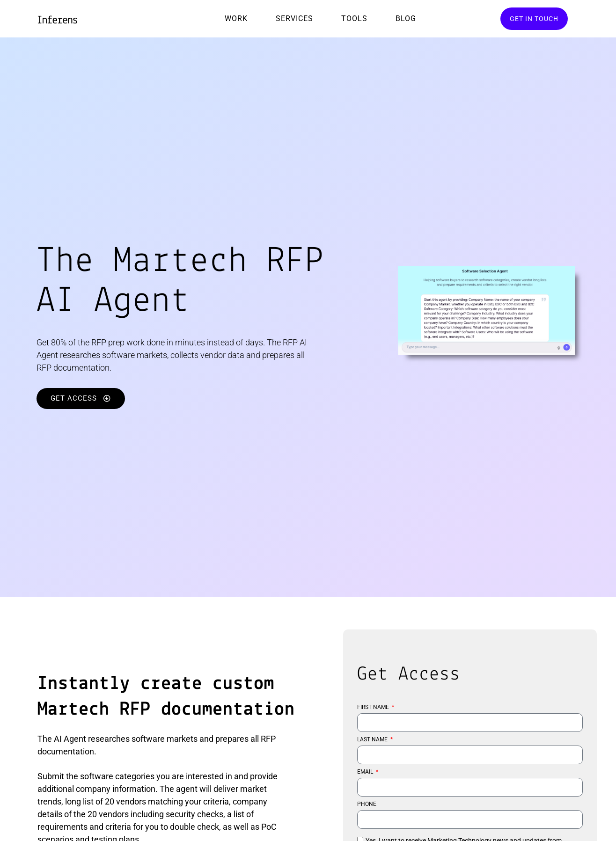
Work (236, 18)
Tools (354, 18)
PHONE (367, 804)
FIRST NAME (374, 707)
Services (294, 18)
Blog (406, 18)
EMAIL (366, 772)
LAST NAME (373, 740)
